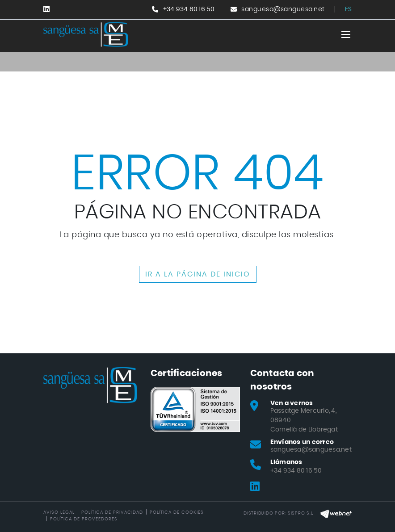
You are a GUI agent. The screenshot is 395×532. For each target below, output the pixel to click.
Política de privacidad (112, 512)
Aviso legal (59, 512)
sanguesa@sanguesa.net (283, 9)
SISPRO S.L (300, 513)
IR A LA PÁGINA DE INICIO (198, 274)
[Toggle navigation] (346, 34)
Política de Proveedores (84, 519)
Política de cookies (177, 512)
